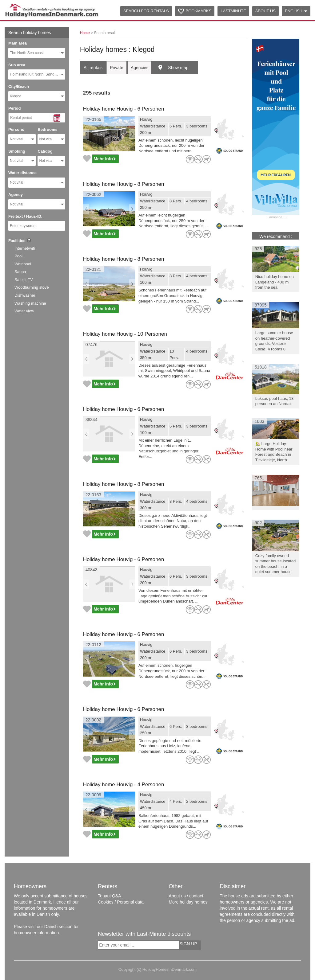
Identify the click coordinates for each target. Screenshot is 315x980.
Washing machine (30, 303)
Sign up (188, 944)
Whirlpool (23, 264)
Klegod (16, 96)
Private (117, 68)
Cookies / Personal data (121, 902)
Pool (18, 256)
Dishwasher (25, 295)
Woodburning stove (32, 287)
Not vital (16, 139)
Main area (18, 43)
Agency (16, 195)
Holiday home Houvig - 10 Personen (125, 334)
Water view (24, 311)
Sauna (20, 272)
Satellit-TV (24, 280)
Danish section (58, 927)
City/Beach (19, 86)
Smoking (17, 151)
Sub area (17, 65)
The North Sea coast (27, 53)
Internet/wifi (25, 248)
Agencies (140, 68)
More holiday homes (188, 902)
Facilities (17, 240)
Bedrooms (47, 129)
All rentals (93, 68)
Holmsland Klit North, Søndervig (36, 74)
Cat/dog (45, 151)
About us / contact (186, 896)
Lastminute (233, 11)
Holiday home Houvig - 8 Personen (124, 184)
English (296, 11)
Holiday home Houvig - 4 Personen (124, 785)
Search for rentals (146, 11)
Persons (16, 129)
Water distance (22, 173)
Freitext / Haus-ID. (25, 216)
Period (14, 108)
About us (265, 11)
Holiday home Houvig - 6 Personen (124, 109)
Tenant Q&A (110, 896)
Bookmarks (199, 11)
